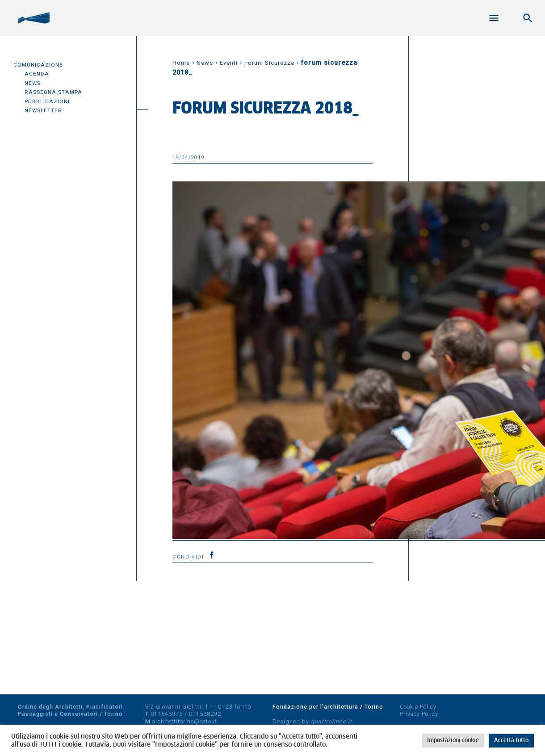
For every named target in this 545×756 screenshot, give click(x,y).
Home (181, 63)
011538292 (205, 714)
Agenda (37, 74)
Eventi (229, 63)
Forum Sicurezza (269, 63)
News (33, 83)
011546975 (167, 714)
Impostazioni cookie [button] (453, 741)
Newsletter (43, 110)
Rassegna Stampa (53, 92)
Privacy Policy (419, 714)
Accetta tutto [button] (511, 741)
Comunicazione (38, 65)
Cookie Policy (418, 707)
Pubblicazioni (47, 101)
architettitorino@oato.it (185, 721)
